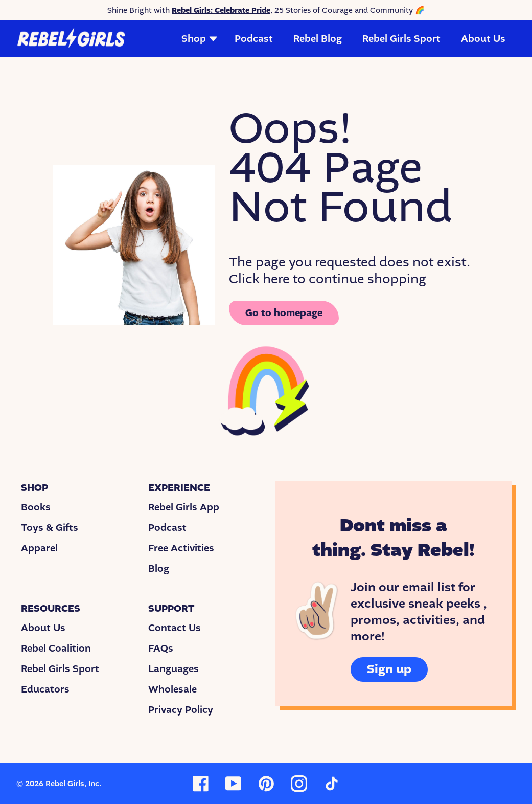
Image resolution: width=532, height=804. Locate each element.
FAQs (161, 649)
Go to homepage (284, 313)
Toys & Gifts (50, 528)
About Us (483, 39)
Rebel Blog (318, 39)
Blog (159, 569)
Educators (45, 689)
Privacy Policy (181, 710)
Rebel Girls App (184, 507)
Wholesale (172, 689)
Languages (174, 669)
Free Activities (181, 548)
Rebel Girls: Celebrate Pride (221, 10)
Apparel (39, 548)
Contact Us (175, 628)
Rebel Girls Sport (401, 39)
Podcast (254, 39)
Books (36, 507)
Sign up (389, 669)
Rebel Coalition (56, 649)
